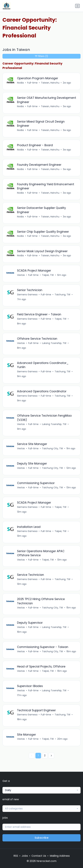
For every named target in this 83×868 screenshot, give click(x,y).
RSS (16, 856)
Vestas (21, 275)
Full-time (32, 83)
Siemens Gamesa (27, 295)
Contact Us (39, 856)
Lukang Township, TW (54, 343)
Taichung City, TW (52, 448)
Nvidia (20, 83)
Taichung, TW (62, 295)
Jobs (25, 856)
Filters (41, 56)
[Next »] (51, 756)
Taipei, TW (48, 275)
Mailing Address (60, 856)
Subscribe (42, 838)
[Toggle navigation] (77, 6)
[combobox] (41, 790)
